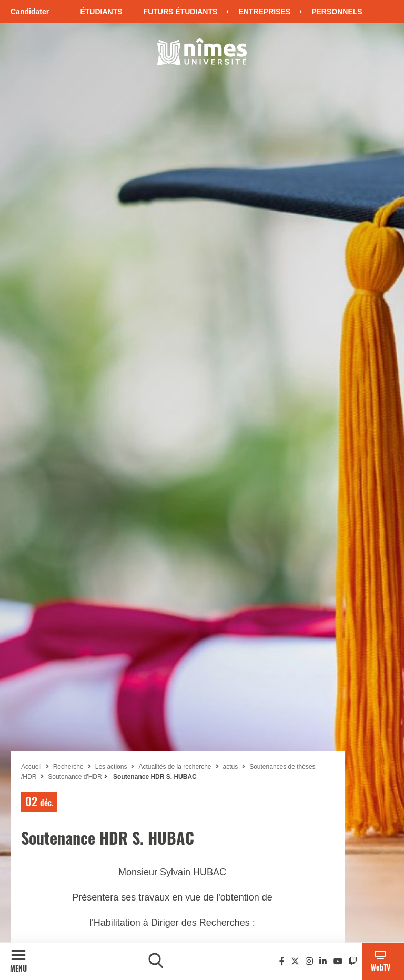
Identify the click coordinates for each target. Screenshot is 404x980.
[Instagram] (309, 961)
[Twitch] (353, 961)
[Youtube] (338, 961)
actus (231, 767)
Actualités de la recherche (175, 767)
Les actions (111, 767)
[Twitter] (295, 961)
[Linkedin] (323, 961)
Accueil (31, 767)
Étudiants (101, 12)
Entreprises (264, 12)
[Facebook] (282, 961)
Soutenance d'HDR (75, 777)
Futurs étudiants (181, 12)
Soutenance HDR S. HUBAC (154, 777)
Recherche (68, 767)
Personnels (337, 12)
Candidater (30, 12)
